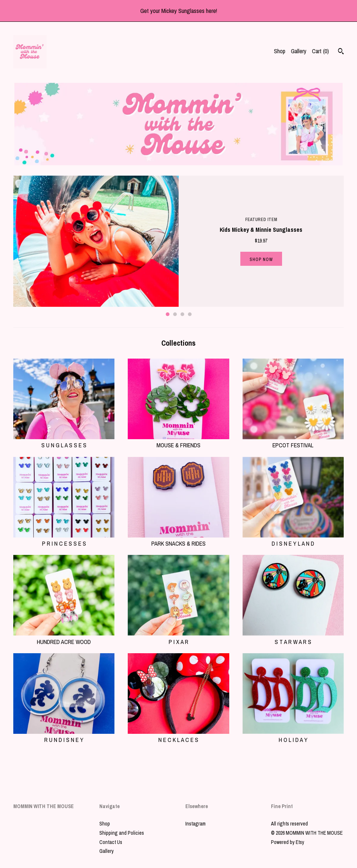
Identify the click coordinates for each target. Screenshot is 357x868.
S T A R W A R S (293, 637)
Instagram (195, 824)
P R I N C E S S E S (64, 539)
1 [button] (168, 314)
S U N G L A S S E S (64, 441)
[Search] (341, 52)
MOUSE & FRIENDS (178, 441)
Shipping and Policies (122, 833)
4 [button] (190, 314)
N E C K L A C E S (178, 736)
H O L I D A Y (293, 736)
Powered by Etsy (288, 842)
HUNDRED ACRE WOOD (64, 637)
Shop (280, 51)
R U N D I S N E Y (64, 736)
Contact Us (111, 842)
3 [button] (182, 314)
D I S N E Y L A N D (293, 539)
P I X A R (178, 637)
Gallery (299, 51)
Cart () (320, 51)
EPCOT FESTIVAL (293, 441)
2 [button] (175, 314)
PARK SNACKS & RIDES (178, 539)
